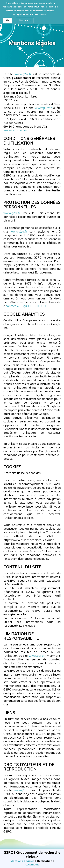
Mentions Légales (22, 861)
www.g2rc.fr (23, 74)
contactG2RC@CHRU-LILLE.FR (27, 306)
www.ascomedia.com (18, 130)
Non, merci (25, 19)
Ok (8, 19)
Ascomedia (32, 864)
